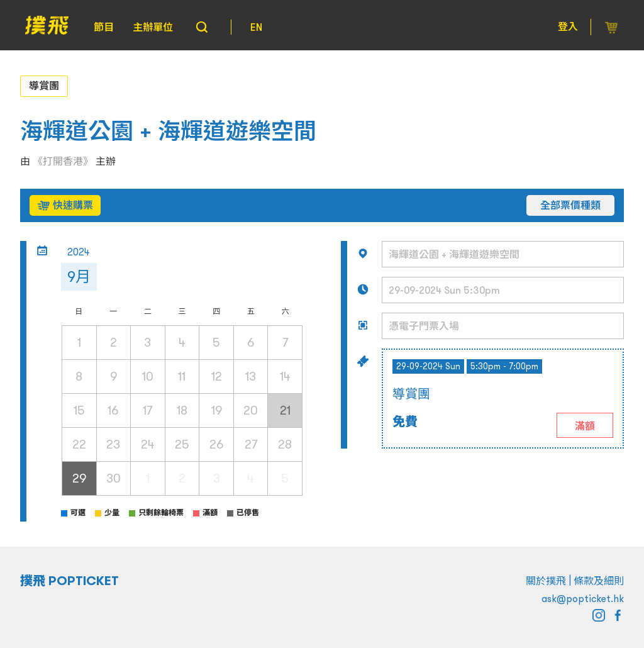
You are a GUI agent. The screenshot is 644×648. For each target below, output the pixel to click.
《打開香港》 (63, 161)
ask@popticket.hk (583, 598)
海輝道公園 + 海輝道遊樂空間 (168, 131)
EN (256, 27)
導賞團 (44, 86)
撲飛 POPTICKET (69, 581)
